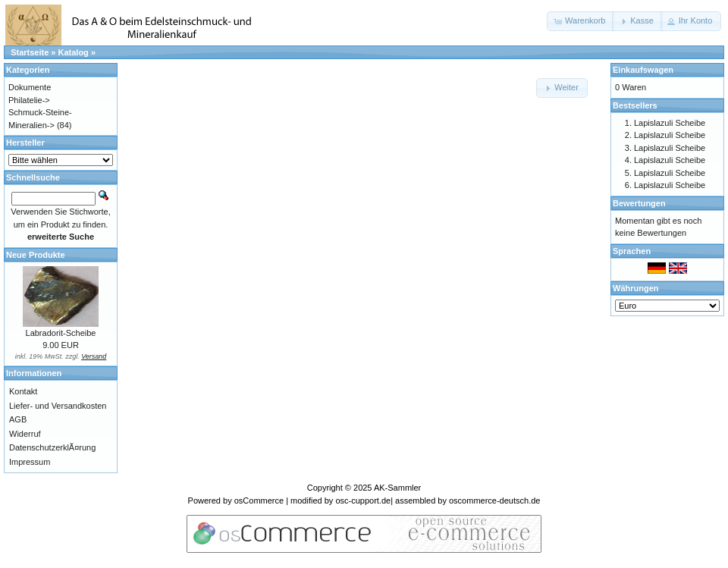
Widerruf (25, 434)
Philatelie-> (29, 100)
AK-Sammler (397, 488)
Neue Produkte (36, 255)
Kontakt (23, 391)
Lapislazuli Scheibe (670, 123)
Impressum (30, 462)
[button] (581, 21)
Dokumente (30, 87)
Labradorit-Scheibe (61, 333)
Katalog (74, 52)
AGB (18, 419)
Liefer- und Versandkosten (58, 406)
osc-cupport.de (363, 501)
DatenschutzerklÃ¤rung (52, 447)
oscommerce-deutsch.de (494, 501)
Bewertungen (639, 203)
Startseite (30, 52)
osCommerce (259, 501)
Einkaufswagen (643, 70)
